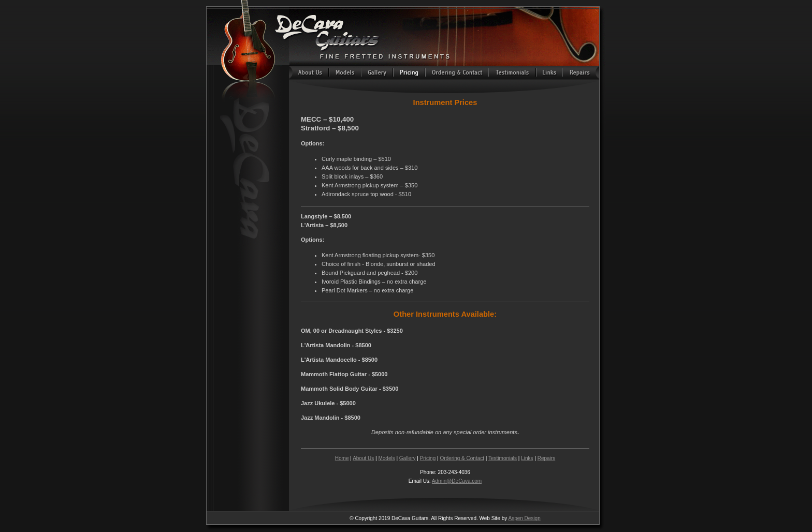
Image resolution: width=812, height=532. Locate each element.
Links (527, 458)
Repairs (546, 458)
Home (342, 458)
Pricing (428, 458)
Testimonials (503, 458)
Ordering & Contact (462, 458)
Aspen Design (524, 518)
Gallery (408, 458)
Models (386, 458)
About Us (363, 458)
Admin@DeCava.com (457, 481)
